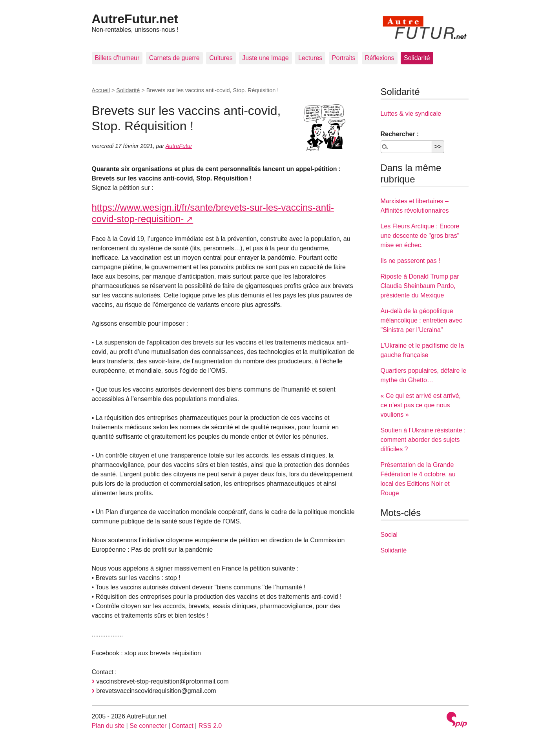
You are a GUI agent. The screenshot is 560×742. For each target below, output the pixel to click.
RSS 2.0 (210, 726)
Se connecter (148, 726)
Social (389, 535)
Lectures (310, 58)
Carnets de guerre (174, 58)
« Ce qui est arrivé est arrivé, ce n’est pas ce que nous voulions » (421, 405)
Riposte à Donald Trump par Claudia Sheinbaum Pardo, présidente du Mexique (420, 286)
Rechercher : (400, 134)
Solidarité (417, 58)
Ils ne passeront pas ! (410, 261)
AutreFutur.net (135, 19)
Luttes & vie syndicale (411, 114)
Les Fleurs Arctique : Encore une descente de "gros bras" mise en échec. (420, 236)
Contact (182, 726)
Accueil (101, 90)
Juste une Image (265, 58)
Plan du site (108, 726)
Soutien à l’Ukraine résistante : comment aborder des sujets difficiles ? (423, 440)
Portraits (344, 58)
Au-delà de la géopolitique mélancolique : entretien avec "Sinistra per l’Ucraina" (421, 320)
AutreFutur (179, 146)
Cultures (221, 58)
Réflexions (380, 58)
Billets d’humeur (117, 58)
